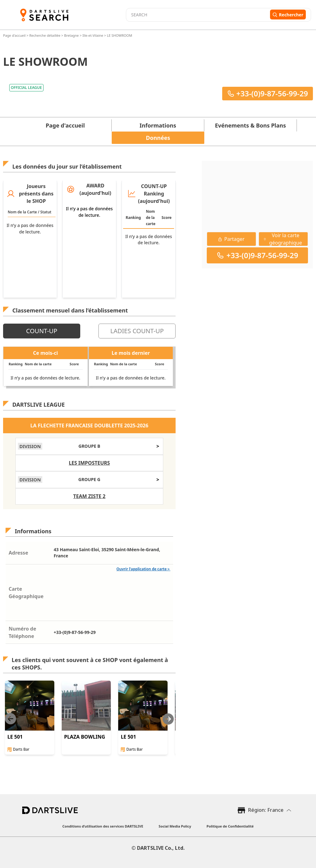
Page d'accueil (15, 35)
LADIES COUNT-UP (137, 331)
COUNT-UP (42, 331)
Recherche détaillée (45, 35)
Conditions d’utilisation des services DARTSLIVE (103, 826)
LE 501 (15, 737)
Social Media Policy (175, 826)
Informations (158, 125)
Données (158, 138)
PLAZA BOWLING (85, 737)
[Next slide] (168, 719)
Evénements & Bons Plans (251, 125)
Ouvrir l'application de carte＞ (143, 569)
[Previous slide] (10, 719)
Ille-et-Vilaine (93, 35)
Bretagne (72, 35)
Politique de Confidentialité (230, 826)
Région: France (266, 810)
